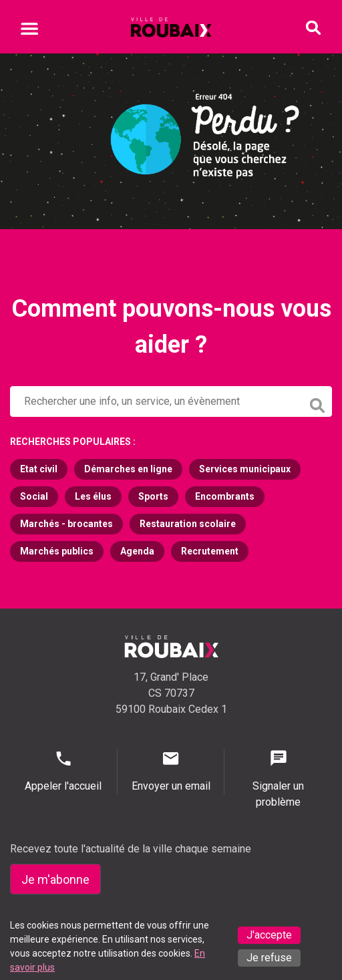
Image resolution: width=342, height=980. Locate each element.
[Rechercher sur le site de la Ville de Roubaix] (156, 401)
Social (34, 496)
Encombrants (225, 496)
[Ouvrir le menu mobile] (29, 31)
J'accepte (269, 935)
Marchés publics (57, 551)
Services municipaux (245, 469)
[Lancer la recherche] (319, 402)
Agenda (137, 551)
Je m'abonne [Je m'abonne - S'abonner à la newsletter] (55, 879)
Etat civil (39, 469)
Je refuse (269, 958)
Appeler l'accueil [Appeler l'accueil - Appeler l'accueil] (63, 771)
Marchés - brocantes (66, 524)
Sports (153, 496)
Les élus (93, 496)
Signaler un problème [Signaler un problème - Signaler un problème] (278, 779)
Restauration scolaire (188, 524)
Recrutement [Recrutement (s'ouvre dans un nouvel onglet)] (210, 551)
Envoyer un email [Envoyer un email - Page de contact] (171, 771)
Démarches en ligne (128, 469)
